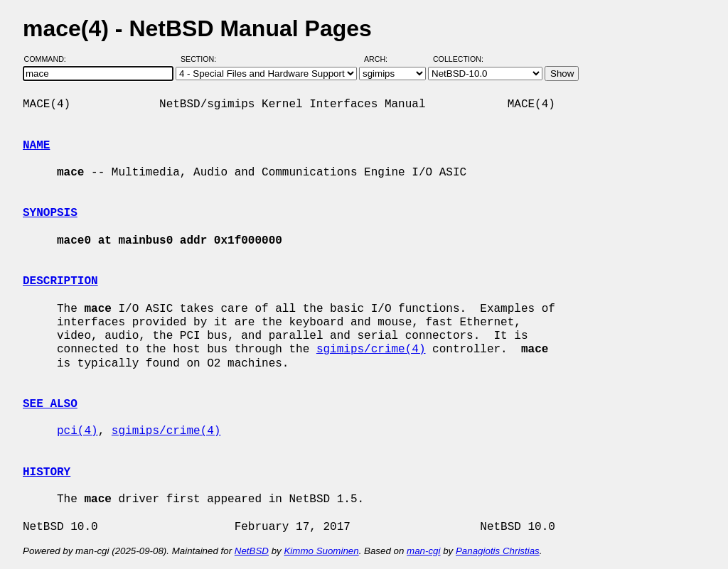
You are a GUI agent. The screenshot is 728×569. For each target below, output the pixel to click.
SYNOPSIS (50, 213)
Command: (49, 59)
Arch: (382, 59)
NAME (36, 146)
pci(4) (77, 431)
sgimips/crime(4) (371, 349)
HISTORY (47, 472)
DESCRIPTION (60, 281)
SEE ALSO (50, 404)
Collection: (458, 59)
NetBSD (252, 551)
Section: (202, 59)
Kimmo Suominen (321, 551)
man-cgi (423, 551)
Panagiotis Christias (498, 551)
